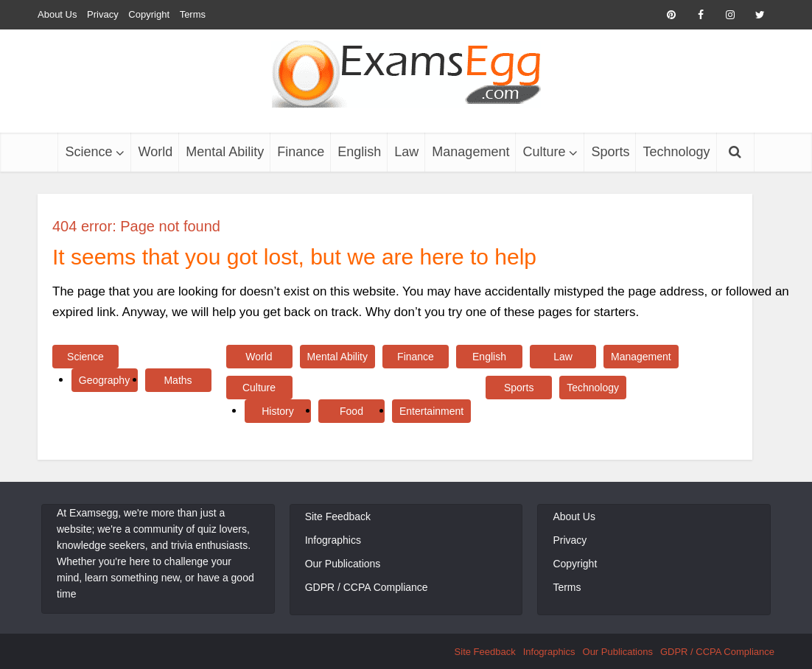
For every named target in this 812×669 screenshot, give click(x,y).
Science (88, 152)
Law (406, 152)
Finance (301, 152)
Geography (104, 380)
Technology (676, 152)
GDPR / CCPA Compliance (367, 587)
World (155, 152)
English (359, 152)
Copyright (149, 14)
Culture (544, 152)
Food (351, 411)
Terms (193, 14)
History (278, 411)
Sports (610, 152)
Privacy (103, 14)
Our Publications (343, 564)
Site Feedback (338, 516)
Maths (178, 380)
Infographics (333, 540)
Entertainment (431, 411)
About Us (57, 14)
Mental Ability (225, 152)
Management (470, 152)
